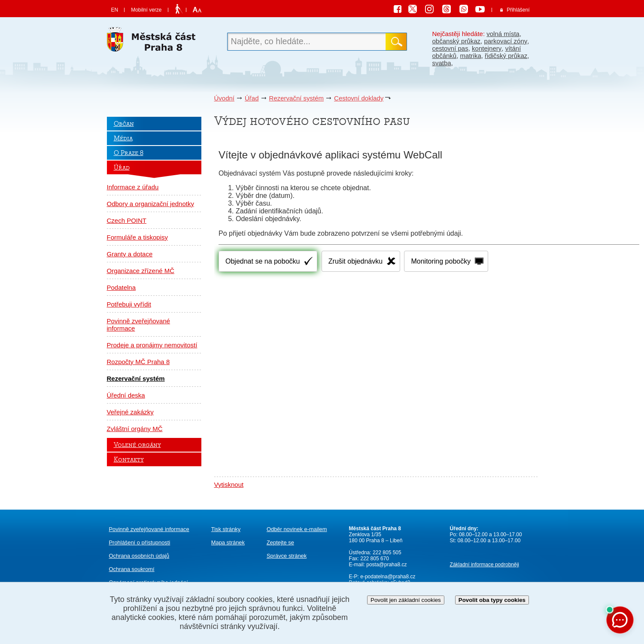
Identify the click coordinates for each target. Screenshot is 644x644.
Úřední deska (126, 395)
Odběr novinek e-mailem (297, 529)
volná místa (503, 34)
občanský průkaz (457, 41)
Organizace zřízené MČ (141, 271)
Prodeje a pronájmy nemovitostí (152, 345)
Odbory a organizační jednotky (150, 204)
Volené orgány (137, 445)
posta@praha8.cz (386, 565)
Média (123, 138)
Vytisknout (229, 485)
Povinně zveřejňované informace (139, 325)
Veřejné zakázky (130, 412)
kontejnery (487, 48)
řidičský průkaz (506, 56)
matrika (471, 56)
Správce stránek (287, 556)
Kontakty (129, 459)
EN (115, 10)
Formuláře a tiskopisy (138, 237)
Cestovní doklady (359, 98)
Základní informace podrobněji (485, 565)
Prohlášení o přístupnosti (140, 542)
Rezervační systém (297, 98)
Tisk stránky (226, 529)
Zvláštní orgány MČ (135, 429)
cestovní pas (450, 48)
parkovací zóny (506, 41)
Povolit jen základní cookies (406, 600)
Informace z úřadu (133, 187)
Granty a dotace (130, 254)
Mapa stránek (228, 542)
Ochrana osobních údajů (139, 556)
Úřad (252, 98)
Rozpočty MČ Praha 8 (138, 362)
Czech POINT (127, 220)
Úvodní (225, 98)
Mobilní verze (146, 10)
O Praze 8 (129, 153)
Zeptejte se (280, 542)
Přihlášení (518, 10)
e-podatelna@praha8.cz (387, 577)
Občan (124, 124)
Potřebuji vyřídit (129, 304)
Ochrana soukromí (132, 569)
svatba (442, 63)
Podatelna (122, 287)
